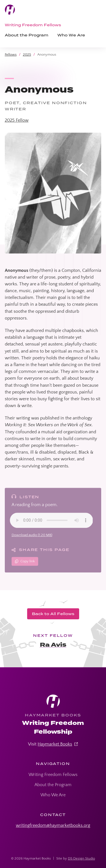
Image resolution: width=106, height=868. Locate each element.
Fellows (11, 54)
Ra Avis (53, 645)
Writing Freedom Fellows (33, 25)
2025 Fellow (17, 120)
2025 (27, 54)
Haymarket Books (55, 744)
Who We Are (71, 35)
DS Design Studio (81, 858)
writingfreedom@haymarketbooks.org (53, 825)
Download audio (32, 537)
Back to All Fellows (53, 614)
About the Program (27, 35)
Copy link (25, 563)
